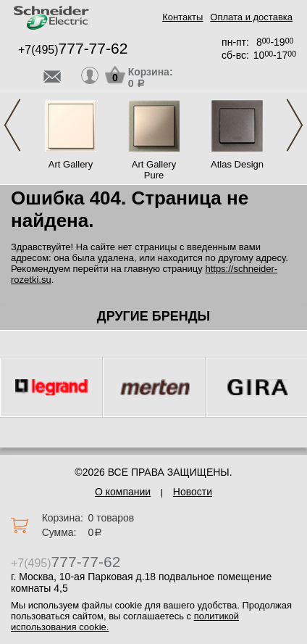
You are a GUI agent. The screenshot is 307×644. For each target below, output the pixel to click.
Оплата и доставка (251, 17)
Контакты (182, 17)
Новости (193, 492)
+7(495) (73, 50)
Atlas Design (237, 164)
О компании (123, 492)
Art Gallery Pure (154, 170)
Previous (12, 125)
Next (295, 125)
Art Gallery (71, 164)
